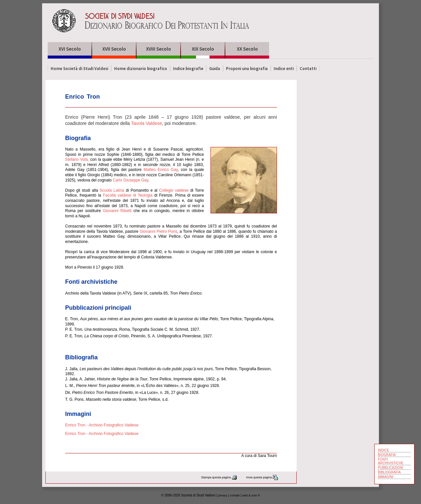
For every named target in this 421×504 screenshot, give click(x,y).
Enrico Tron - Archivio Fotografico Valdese (102, 425)
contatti (235, 495)
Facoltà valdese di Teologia (128, 195)
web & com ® (251, 495)
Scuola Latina (112, 190)
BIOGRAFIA (387, 455)
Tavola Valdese (147, 123)
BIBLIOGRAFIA (389, 472)
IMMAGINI (386, 477)
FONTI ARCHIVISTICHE (391, 461)
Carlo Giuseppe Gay (131, 180)
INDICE (384, 450)
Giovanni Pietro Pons (158, 231)
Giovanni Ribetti (117, 211)
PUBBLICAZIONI (390, 468)
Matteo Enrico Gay (161, 170)
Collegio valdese (174, 190)
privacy (223, 495)
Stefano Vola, (77, 159)
